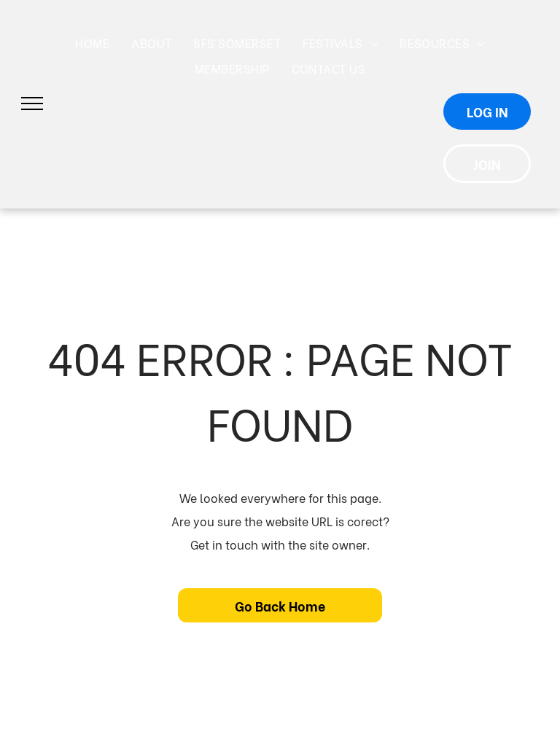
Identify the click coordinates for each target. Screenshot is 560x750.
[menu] (32, 103)
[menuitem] (92, 43)
